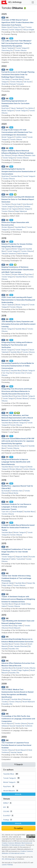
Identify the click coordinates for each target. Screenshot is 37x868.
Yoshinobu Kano (17, 491)
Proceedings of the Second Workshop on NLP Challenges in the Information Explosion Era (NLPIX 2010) (18, 677)
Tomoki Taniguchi (15, 30)
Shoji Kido (5, 84)
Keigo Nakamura (21, 211)
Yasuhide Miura (17, 79)
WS (4, 807)
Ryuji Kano (5, 108)
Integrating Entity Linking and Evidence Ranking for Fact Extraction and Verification (17, 345)
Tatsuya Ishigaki (28, 30)
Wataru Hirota (6, 27)
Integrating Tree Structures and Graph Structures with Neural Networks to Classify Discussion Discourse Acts (17, 391)
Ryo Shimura (6, 155)
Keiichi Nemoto (23, 254)
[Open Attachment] (15, 265)
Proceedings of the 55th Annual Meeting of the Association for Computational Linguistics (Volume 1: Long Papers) (18, 430)
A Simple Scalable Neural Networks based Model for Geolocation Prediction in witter (18, 527)
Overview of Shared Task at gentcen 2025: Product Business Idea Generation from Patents (17, 22)
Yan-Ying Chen (8, 373)
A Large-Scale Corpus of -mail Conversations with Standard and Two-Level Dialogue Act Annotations (17, 132)
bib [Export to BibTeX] (7, 17)
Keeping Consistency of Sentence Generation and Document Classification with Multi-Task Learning (18, 270)
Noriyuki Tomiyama (17, 84)
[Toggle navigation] (33, 2)
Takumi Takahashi (8, 48)
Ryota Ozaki (16, 204)
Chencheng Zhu (7, 50)
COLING (6, 811)
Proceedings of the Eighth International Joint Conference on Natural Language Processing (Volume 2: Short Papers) (18, 474)
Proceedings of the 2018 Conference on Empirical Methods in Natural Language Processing (16, 380)
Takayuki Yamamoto (9, 254)
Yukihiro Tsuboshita (17, 559)
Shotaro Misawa (18, 155)
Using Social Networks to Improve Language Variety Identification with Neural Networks (16, 462)
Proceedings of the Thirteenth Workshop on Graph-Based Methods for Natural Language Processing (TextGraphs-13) (17, 258)
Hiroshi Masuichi (15, 628)
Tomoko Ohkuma (20, 50)
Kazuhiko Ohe (14, 649)
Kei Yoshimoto (27, 726)
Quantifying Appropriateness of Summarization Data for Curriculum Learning (15, 103)
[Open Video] (18, 413)
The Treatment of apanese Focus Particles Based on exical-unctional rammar (16, 745)
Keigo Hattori (7, 585)
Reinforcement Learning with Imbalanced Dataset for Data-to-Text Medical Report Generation (18, 199)
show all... (18, 794)
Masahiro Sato (30, 155)
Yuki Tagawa (13, 209)
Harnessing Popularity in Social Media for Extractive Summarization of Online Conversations (18, 366)
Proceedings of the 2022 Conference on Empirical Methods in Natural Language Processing (16, 89)
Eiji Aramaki (6, 491)
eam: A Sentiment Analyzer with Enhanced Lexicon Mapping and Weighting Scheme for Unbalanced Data (18, 599)
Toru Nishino (6, 79)
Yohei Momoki (27, 204)
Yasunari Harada (15, 726)
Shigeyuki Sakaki (21, 557)
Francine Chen (19, 373)
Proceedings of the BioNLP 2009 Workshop (17, 706)
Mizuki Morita (13, 493)
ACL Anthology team (8, 859)
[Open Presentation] (15, 413)
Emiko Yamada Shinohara (18, 646)
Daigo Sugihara (23, 670)
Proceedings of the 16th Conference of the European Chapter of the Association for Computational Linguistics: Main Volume (17, 118)
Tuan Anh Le (6, 512)
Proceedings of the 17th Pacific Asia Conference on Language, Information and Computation (17, 757)
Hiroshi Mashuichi (28, 702)
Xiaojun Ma (31, 583)
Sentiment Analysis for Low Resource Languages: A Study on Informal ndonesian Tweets (16, 507)
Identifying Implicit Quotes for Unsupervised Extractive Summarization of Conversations (18, 171)
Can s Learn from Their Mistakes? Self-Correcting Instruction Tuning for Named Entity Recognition (17, 43)
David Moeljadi (17, 512)
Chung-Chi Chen (18, 27)
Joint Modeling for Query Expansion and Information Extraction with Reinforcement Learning (18, 324)
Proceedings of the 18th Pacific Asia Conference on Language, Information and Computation (18, 719)
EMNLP (6, 803)
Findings (6, 820)
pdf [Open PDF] (3, 17)
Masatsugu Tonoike (9, 670)
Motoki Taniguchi (8, 111)
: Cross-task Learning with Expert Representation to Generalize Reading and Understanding (18, 300)
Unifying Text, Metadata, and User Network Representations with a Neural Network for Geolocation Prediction (17, 418)
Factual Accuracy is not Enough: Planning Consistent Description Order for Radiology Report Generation (18, 74)
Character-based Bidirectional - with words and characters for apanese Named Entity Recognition (18, 441)
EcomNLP (7, 816)
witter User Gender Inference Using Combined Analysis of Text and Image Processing (16, 578)
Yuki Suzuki (27, 82)
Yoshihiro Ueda (20, 137)
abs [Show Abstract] (11, 38)
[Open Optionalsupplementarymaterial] (15, 194)
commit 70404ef (7, 865)
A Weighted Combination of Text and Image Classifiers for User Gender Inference (16, 552)
